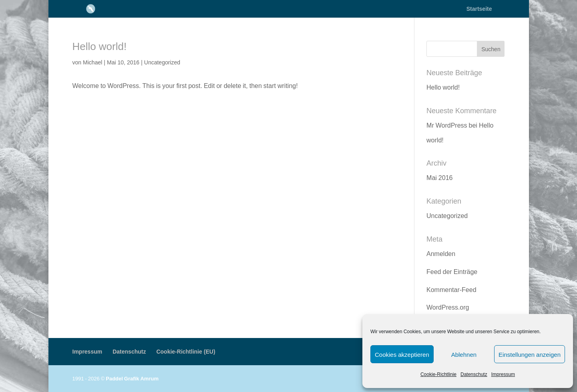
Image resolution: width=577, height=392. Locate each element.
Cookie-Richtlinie (438, 374)
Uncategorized (162, 62)
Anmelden (441, 254)
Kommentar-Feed (451, 290)
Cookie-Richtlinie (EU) (186, 351)
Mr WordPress (447, 125)
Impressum (503, 374)
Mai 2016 (439, 178)
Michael (92, 62)
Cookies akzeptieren (402, 354)
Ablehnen (464, 354)
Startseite (479, 9)
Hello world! (100, 46)
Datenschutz (474, 374)
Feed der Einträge (452, 272)
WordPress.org (448, 307)
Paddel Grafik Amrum (132, 378)
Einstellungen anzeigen (530, 354)
